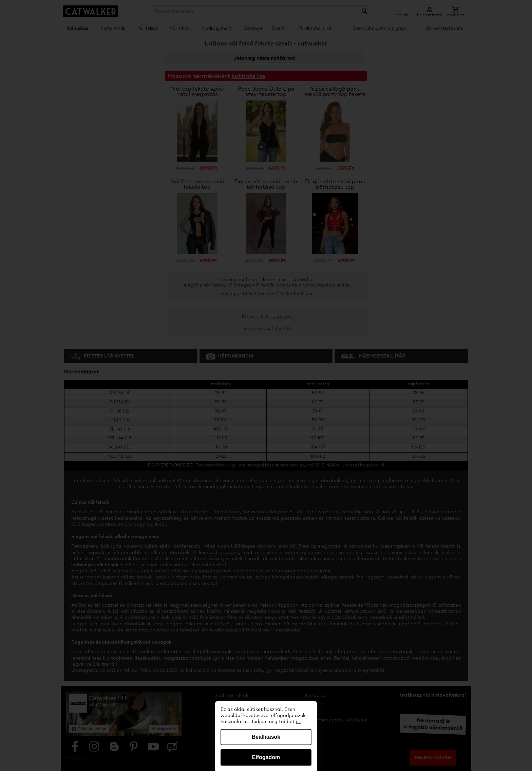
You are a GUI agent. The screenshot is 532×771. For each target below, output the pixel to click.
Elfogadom (266, 757)
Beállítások (266, 737)
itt (299, 722)
